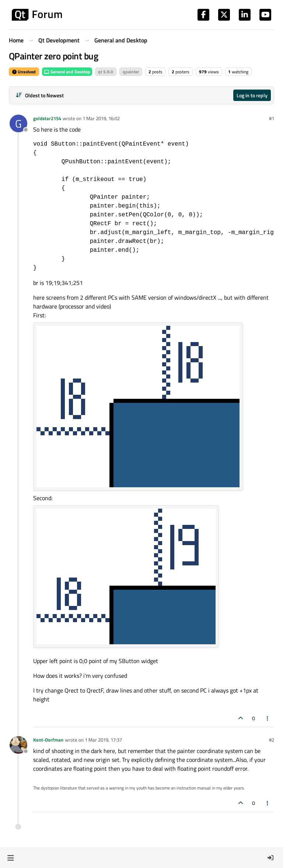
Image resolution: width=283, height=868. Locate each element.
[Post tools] (268, 718)
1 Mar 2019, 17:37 (103, 740)
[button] (11, 858)
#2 (272, 740)
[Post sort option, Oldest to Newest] (40, 95)
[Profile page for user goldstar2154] (18, 123)
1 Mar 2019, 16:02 (101, 118)
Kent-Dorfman (48, 740)
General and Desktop (67, 72)
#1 (272, 118)
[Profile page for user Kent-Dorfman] (18, 745)
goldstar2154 (47, 118)
